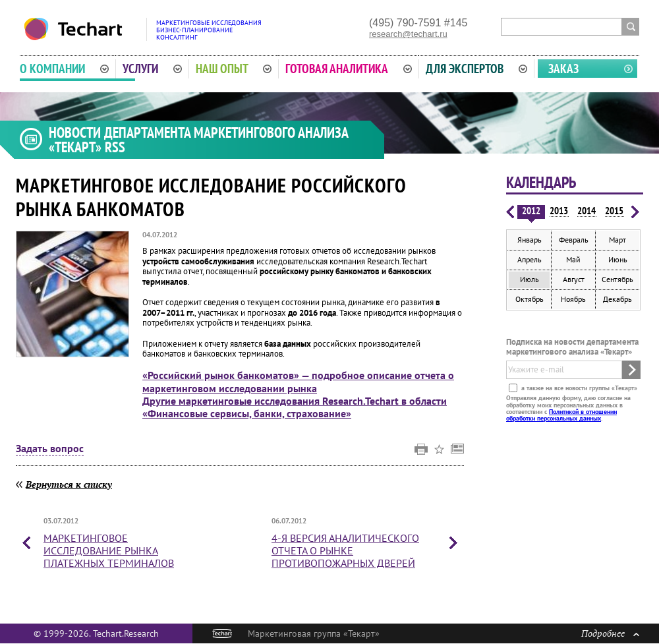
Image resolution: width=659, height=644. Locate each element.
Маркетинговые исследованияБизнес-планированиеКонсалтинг (209, 30)
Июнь (618, 259)
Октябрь (530, 299)
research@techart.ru (408, 34)
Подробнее (610, 633)
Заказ (563, 69)
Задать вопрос (50, 449)
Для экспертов (476, 69)
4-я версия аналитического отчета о (345, 550)
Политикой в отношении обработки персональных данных (561, 415)
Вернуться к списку (69, 484)
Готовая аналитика (349, 69)
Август (574, 279)
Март (617, 240)
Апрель (530, 259)
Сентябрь (617, 279)
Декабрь (617, 299)
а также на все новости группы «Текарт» (578, 388)
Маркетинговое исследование (109, 550)
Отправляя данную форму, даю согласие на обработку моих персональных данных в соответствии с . (568, 408)
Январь (530, 240)
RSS (115, 147)
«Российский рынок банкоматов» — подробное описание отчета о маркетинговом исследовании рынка (298, 381)
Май (573, 259)
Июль (530, 279)
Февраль (574, 240)
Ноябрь (573, 299)
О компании (64, 69)
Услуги (152, 69)
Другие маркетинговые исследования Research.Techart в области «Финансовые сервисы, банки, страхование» (295, 407)
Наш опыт (234, 69)
